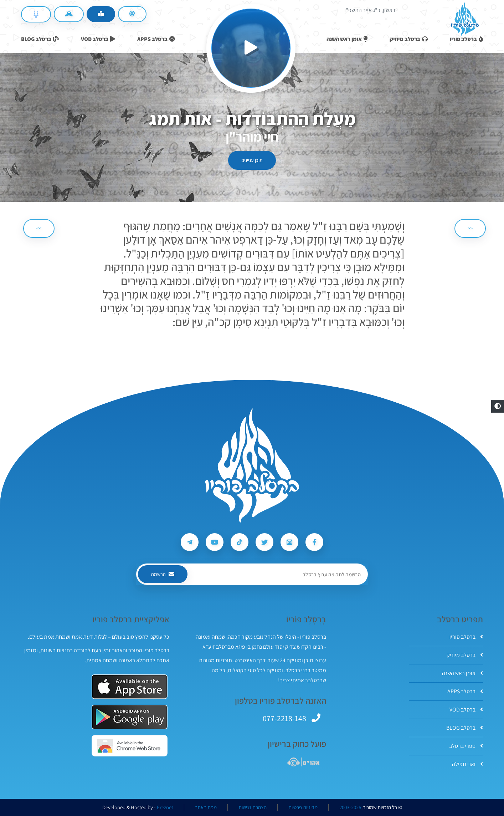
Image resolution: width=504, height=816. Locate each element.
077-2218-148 (284, 718)
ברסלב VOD (466, 710)
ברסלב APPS (465, 691)
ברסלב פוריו (466, 637)
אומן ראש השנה (462, 673)
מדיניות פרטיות (303, 807)
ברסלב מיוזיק (465, 655)
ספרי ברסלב (466, 746)
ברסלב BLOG (465, 728)
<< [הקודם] (470, 228)
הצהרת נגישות (253, 807)
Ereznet (165, 807)
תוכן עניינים (252, 160)
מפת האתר (206, 807)
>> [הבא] (39, 228)
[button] (498, 406)
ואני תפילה (467, 764)
